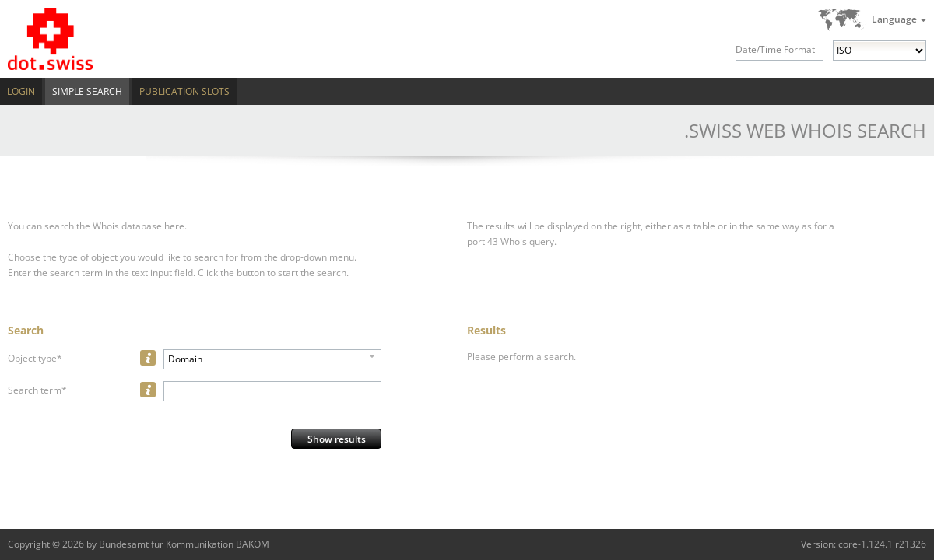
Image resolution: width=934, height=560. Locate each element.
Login (21, 91)
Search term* (37, 390)
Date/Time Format (775, 49)
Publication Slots (184, 91)
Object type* (35, 358)
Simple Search (87, 91)
